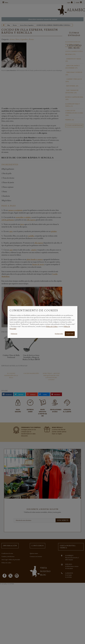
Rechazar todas (59, 334)
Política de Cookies (52, 326)
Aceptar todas (70, 334)
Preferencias (14, 334)
